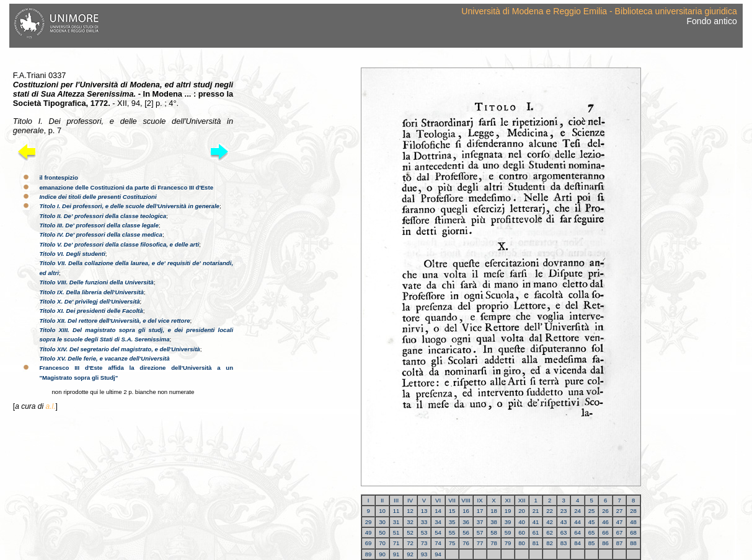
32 (410, 522)
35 (452, 522)
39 (508, 522)
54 (438, 532)
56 (466, 532)
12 (410, 511)
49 (369, 532)
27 (620, 511)
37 (480, 522)
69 (369, 543)
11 (396, 511)
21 (536, 511)
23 (564, 511)
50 (382, 532)
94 (438, 554)
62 (550, 532)
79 (508, 543)
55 (452, 532)
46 (605, 522)
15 (452, 511)
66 (605, 532)
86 (605, 543)
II (382, 500)
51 (396, 532)
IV (410, 500)
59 (508, 532)
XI (508, 500)
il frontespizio (58, 177)
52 (410, 532)
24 (577, 511)
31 (396, 522)
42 (550, 522)
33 (424, 522)
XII (522, 500)
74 (438, 543)
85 (592, 543)
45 (592, 522)
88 (633, 543)
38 (494, 522)
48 (633, 522)
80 (522, 543)
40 (522, 522)
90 (382, 554)
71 (396, 543)
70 (382, 543)
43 (564, 522)
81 (536, 543)
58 (494, 532)
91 (396, 554)
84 (577, 543)
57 (480, 532)
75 (452, 543)
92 (410, 554)
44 (577, 522)
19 (508, 511)
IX (480, 500)
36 (466, 522)
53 (424, 532)
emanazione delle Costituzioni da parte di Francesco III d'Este (126, 187)
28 (633, 511)
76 (466, 543)
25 (592, 511)
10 (382, 511)
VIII (466, 500)
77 (480, 543)
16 (466, 511)
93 (424, 554)
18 (494, 511)
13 (424, 511)
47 (620, 522)
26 (605, 511)
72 (410, 543)
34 (438, 522)
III (396, 500)
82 (550, 543)
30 (382, 522)
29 (369, 522)
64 (577, 532)
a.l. (50, 406)
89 (369, 554)
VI (438, 500)
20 (522, 511)
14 (438, 511)
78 (494, 543)
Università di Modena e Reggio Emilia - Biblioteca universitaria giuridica (599, 11)
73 (424, 543)
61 (536, 532)
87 (620, 543)
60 (522, 532)
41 (536, 522)
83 (564, 543)
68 (633, 532)
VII (452, 500)
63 (564, 532)
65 (592, 532)
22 (550, 511)
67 (620, 532)
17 (480, 511)
